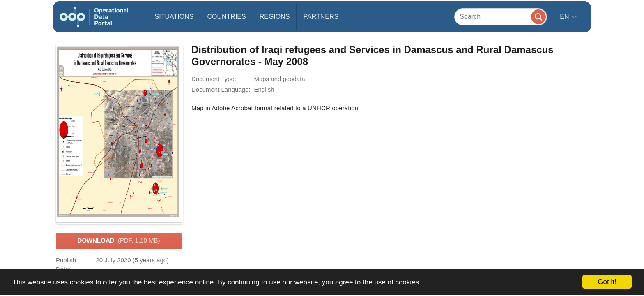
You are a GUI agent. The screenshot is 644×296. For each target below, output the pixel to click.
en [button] (565, 17)
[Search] (501, 17)
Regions (275, 17)
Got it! (607, 282)
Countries (226, 17)
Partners (321, 17)
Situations (174, 17)
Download (119, 241)
